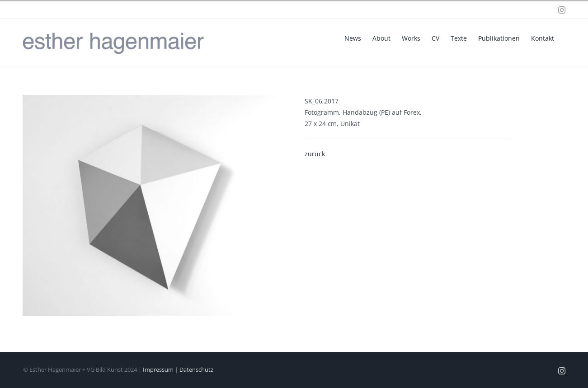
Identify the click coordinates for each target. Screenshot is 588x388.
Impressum (158, 369)
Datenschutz (196, 369)
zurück (315, 154)
